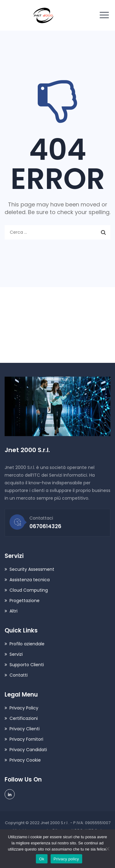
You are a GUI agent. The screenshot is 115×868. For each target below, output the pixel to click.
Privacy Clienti (25, 729)
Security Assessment (32, 569)
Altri (13, 611)
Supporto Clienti (27, 665)
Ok (42, 859)
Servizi (16, 654)
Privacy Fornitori (26, 739)
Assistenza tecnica (30, 580)
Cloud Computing (29, 590)
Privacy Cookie (25, 760)
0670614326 (30, 344)
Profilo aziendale (27, 644)
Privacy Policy (24, 708)
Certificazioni (24, 718)
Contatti (19, 675)
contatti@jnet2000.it (42, 324)
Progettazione (25, 601)
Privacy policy (66, 859)
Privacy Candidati (28, 750)
